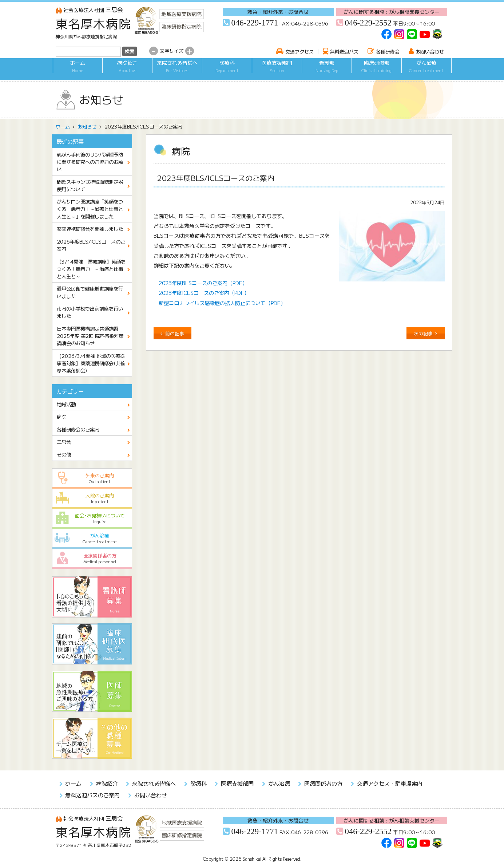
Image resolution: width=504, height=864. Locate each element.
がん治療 (426, 70)
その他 (64, 454)
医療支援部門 (277, 70)
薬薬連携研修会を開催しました (90, 229)
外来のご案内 (92, 478)
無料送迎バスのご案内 (92, 795)
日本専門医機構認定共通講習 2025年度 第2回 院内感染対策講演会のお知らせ (90, 336)
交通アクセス (299, 52)
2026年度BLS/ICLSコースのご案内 (91, 245)
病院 (61, 417)
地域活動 (66, 404)
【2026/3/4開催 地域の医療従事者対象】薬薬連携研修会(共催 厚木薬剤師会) (93, 363)
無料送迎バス (344, 52)
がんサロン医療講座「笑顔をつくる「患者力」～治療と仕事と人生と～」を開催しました (90, 209)
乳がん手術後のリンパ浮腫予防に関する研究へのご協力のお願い (90, 162)
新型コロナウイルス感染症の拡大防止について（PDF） (222, 303)
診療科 (227, 70)
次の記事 (423, 333)
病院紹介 (127, 70)
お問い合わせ (430, 52)
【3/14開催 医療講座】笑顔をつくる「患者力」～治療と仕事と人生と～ (91, 269)
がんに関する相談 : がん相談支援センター (392, 12)
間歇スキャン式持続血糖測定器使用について (90, 185)
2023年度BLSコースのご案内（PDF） (203, 283)
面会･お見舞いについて (92, 518)
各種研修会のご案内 (78, 429)
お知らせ (87, 126)
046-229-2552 (368, 23)
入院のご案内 (92, 498)
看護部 (327, 70)
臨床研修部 (377, 70)
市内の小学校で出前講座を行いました (90, 312)
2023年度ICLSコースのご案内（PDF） (204, 293)
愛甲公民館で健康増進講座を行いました (90, 292)
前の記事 (175, 333)
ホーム (78, 70)
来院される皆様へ (177, 70)
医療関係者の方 (92, 558)
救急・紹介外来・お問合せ (278, 12)
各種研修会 (388, 52)
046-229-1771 (255, 23)
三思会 (89, 10)
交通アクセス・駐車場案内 (390, 783)
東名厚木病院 (94, 23)
